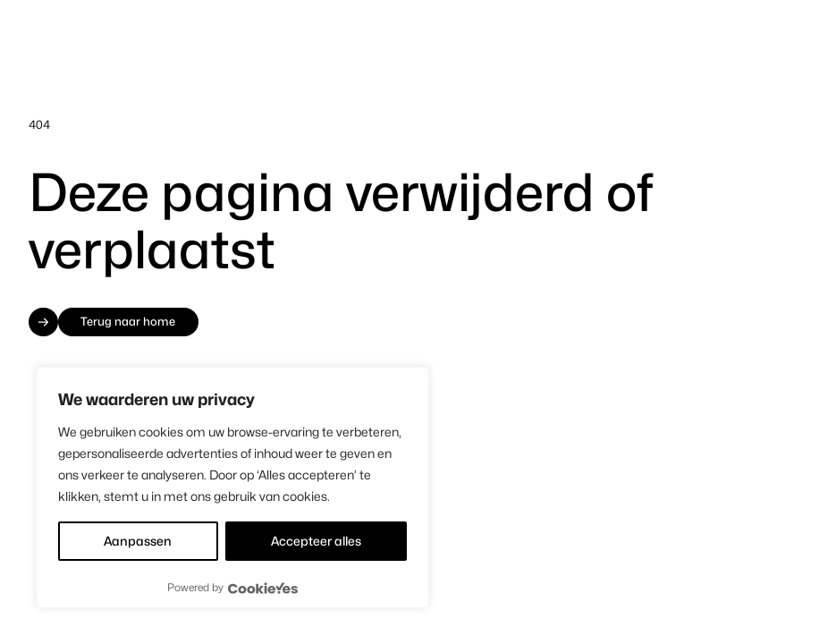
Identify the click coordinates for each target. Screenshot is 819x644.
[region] (232, 487)
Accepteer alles (316, 541)
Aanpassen (138, 541)
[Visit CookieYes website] (263, 588)
